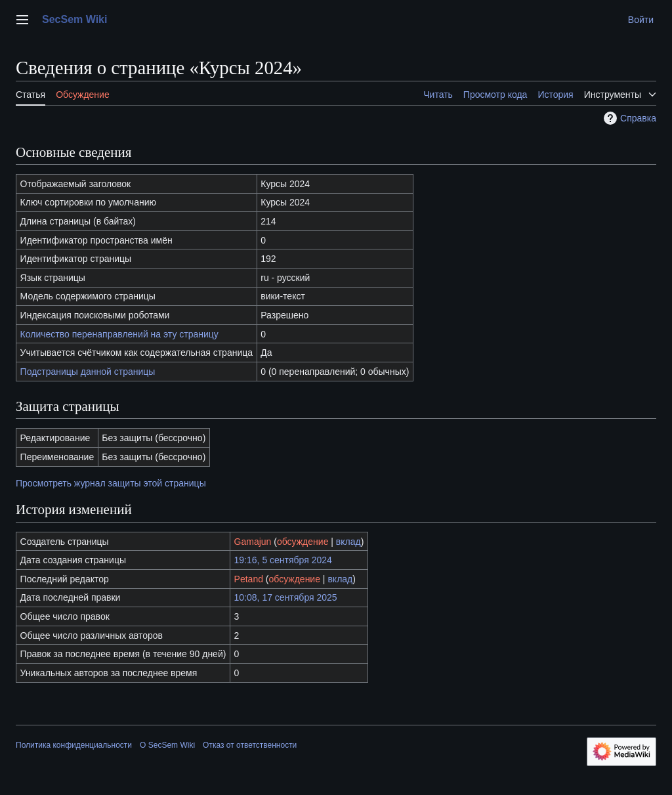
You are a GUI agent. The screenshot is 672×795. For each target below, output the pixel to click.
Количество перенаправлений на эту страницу (119, 334)
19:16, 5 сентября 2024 (283, 560)
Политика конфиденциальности (74, 745)
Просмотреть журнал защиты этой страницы (111, 483)
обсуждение (303, 542)
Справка (628, 118)
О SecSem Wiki (167, 745)
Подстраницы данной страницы (88, 372)
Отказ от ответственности (250, 745)
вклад (348, 542)
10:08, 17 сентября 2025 (286, 597)
